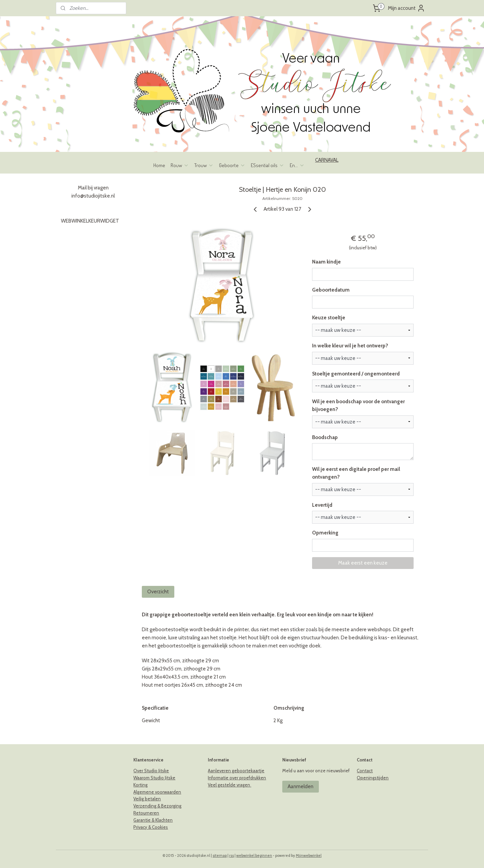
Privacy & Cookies (151, 827)
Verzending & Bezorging (157, 806)
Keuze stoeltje (329, 318)
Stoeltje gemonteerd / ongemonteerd (356, 374)
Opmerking (325, 533)
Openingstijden (373, 778)
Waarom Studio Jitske (154, 778)
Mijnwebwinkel (309, 855)
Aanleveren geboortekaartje (236, 771)
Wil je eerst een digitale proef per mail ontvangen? (356, 473)
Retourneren (146, 813)
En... (297, 165)
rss (232, 855)
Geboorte (232, 165)
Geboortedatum (331, 290)
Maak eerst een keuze (363, 563)
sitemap (220, 855)
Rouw (180, 165)
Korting (140, 785)
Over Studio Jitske (151, 771)
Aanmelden (301, 786)
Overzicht (158, 592)
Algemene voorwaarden (157, 792)
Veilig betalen (147, 799)
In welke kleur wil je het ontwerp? (350, 346)
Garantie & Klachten (153, 820)
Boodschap (325, 437)
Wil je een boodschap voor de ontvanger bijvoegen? (358, 405)
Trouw (204, 165)
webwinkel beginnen (254, 855)
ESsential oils (268, 165)
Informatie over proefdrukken (237, 778)
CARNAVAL (327, 160)
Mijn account (406, 8)
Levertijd (322, 505)
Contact (365, 771)
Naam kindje (326, 262)
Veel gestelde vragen (229, 785)
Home (159, 165)
